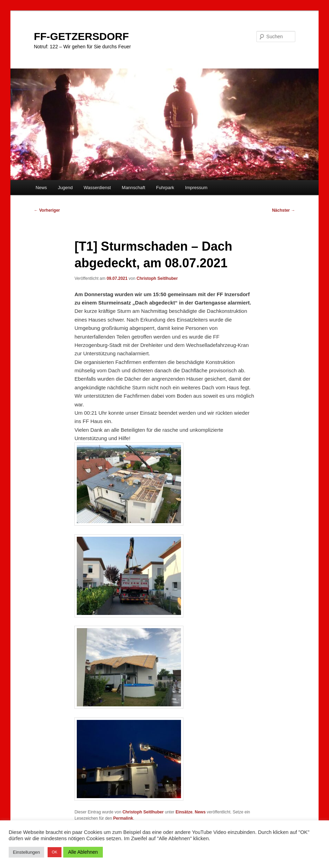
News (42, 188)
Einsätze (184, 812)
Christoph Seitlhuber (157, 278)
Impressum (196, 188)
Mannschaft (134, 188)
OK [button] (55, 852)
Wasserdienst (97, 188)
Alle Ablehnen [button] (83, 852)
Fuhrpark (165, 188)
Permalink (123, 818)
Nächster (284, 210)
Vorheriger (47, 210)
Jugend (65, 188)
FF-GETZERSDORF (81, 36)
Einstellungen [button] (26, 852)
